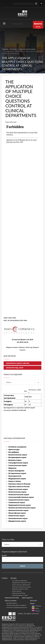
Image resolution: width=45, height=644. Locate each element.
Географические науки (18, 463)
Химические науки (16, 516)
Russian (36, 611)
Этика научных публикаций (21, 585)
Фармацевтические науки (20, 505)
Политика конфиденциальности (17, 607)
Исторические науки (17, 473)
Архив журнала (27, 598)
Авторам (13, 578)
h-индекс (8, 401)
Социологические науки (19, 500)
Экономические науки (18, 518)
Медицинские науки (17, 479)
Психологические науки (19, 495)
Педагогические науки (18, 489)
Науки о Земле (15, 481)
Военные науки (15, 460)
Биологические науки (18, 455)
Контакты (33, 601)
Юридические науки (17, 521)
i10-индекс (8, 405)
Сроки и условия (11, 601)
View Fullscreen (11, 122)
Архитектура (14, 449)
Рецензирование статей (20, 595)
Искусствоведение (16, 471)
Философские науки (17, 513)
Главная (5, 578)
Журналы (12, 468)
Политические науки (17, 492)
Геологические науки (18, 465)
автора (38, 25)
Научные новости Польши (19, 484)
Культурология (15, 476)
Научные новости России (19, 486)
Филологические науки (18, 510)
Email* (22, 558)
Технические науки (17, 502)
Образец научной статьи (20, 589)
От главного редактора (20, 581)
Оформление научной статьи (22, 583)
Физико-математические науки (22, 508)
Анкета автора (17, 591)
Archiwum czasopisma (17, 447)
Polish (35, 609)
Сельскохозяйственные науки (21, 497)
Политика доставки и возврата (16, 605)
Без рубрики (14, 452)
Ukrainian (36, 606)
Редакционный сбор (19, 593)
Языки (32, 603)
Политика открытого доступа (21, 587)
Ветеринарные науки (17, 457)
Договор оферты (12, 603)
